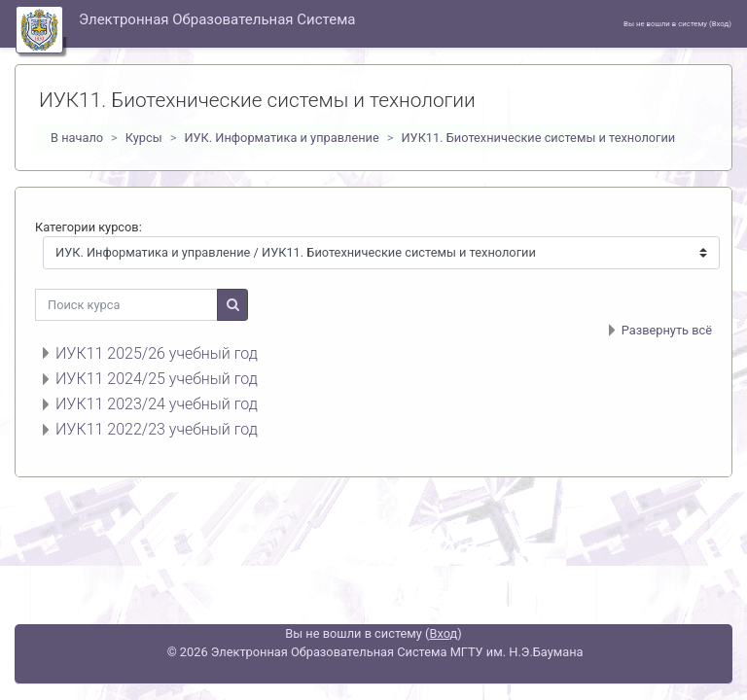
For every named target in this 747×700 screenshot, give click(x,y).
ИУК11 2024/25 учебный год (157, 379)
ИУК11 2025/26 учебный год (157, 353)
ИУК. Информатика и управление (281, 138)
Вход (721, 24)
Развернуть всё (667, 330)
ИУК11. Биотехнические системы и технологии (538, 138)
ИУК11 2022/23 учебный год (157, 429)
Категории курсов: (89, 227)
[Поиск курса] (126, 305)
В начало (77, 138)
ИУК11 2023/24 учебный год (157, 404)
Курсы (144, 138)
